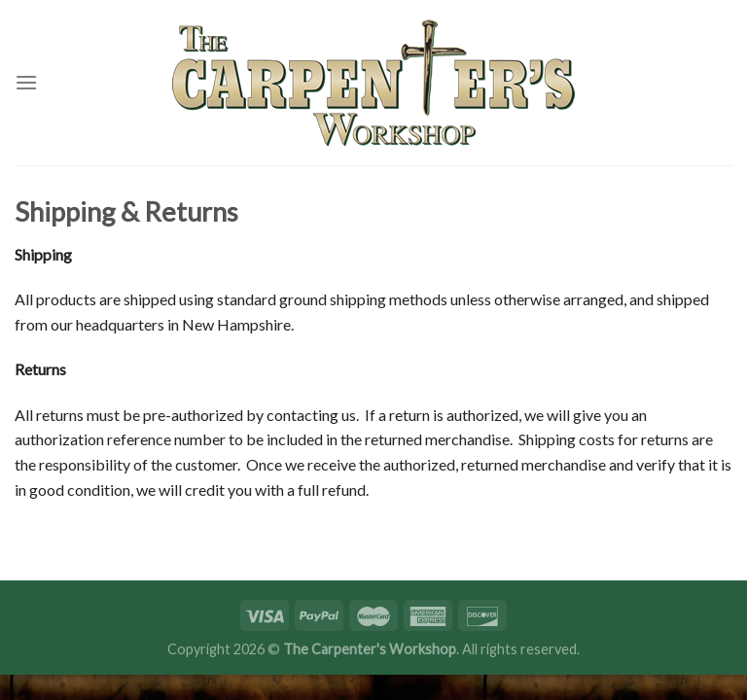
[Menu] (26, 82)
